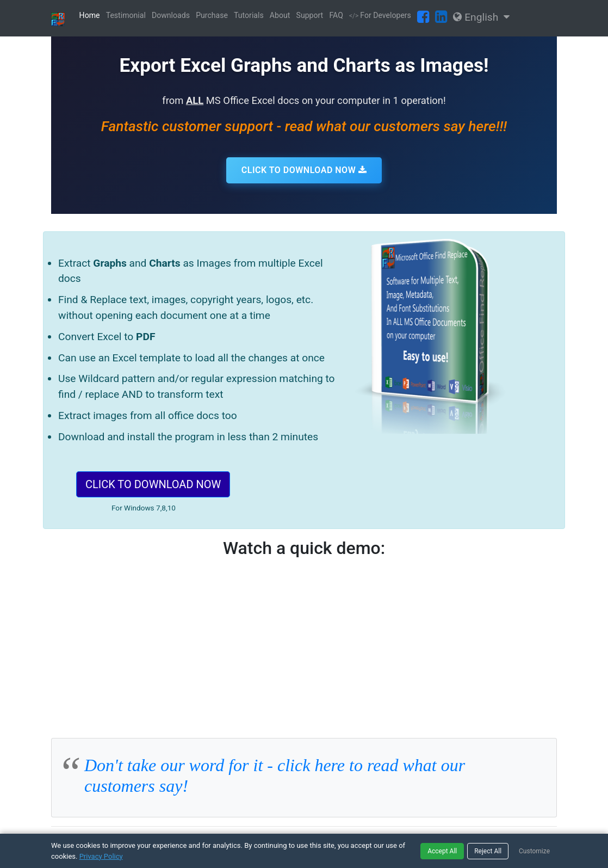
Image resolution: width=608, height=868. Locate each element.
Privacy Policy (101, 856)
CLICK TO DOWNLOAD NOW (304, 170)
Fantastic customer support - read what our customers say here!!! (304, 126)
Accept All (442, 851)
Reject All (488, 851)
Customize (534, 851)
